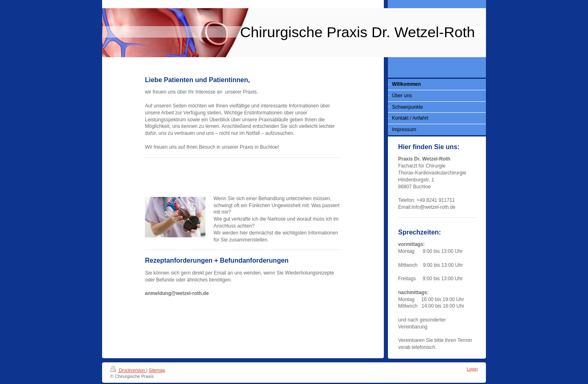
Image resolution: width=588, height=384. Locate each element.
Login (472, 369)
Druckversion (128, 370)
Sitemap (157, 370)
